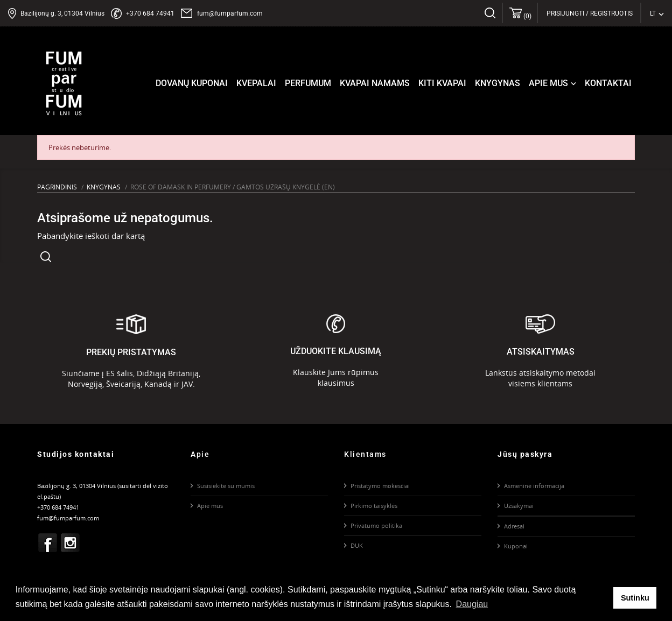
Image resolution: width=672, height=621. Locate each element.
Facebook (48, 542)
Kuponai (516, 546)
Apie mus (554, 83)
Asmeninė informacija (534, 486)
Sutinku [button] (635, 598)
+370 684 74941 (150, 13)
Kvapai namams (375, 83)
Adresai (514, 526)
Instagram (71, 542)
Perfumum (308, 83)
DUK (357, 545)
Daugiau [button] (472, 604)
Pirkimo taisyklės (374, 506)
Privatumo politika (376, 525)
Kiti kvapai (442, 83)
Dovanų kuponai (192, 83)
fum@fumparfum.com (230, 13)
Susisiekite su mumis (226, 486)
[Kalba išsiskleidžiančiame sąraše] (657, 13)
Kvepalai (256, 83)
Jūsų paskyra (525, 454)
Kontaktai (608, 83)
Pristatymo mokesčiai (380, 486)
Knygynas (498, 83)
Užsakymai (519, 506)
